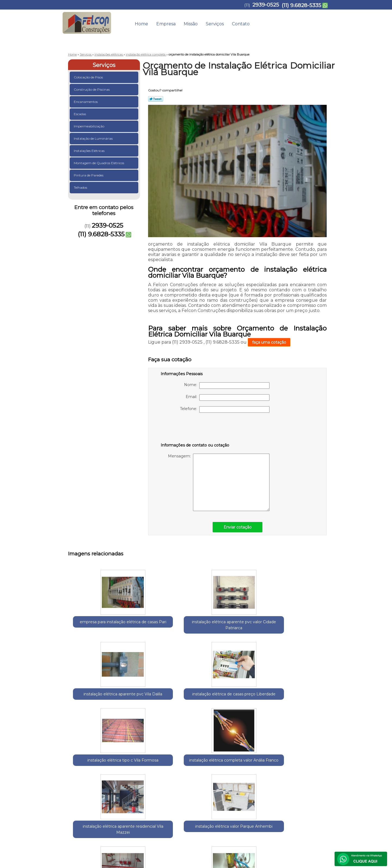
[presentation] (195, 429)
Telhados (81, 187)
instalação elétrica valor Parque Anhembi (200, 706)
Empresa (166, 24)
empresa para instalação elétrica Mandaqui (306, 706)
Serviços (215, 24)
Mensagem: (219, 482)
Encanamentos (86, 102)
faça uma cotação (269, 342)
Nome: (227, 386)
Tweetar (156, 99)
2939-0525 (266, 5)
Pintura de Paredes (89, 175)
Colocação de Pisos (89, 77)
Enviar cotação (238, 527)
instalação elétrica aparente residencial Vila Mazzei (147, 709)
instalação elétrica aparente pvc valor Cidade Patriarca (147, 628)
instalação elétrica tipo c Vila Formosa (306, 625)
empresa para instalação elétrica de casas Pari (94, 628)
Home (141, 24)
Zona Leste (148, 759)
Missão (191, 24)
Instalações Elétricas (90, 151)
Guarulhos (98, 759)
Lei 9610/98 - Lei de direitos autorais (196, 790)
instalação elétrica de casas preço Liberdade (253, 628)
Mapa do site (315, 808)
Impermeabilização (89, 126)
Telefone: (225, 409)
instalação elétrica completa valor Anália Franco (94, 706)
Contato (241, 24)
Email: (228, 398)
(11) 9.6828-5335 (301, 5)
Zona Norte (169, 759)
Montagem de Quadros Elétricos (99, 163)
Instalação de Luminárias (94, 138)
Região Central (123, 759)
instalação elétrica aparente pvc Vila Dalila (200, 628)
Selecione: (78, 759)
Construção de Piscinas (92, 89)
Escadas (80, 114)
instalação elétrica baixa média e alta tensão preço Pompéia (253, 709)
